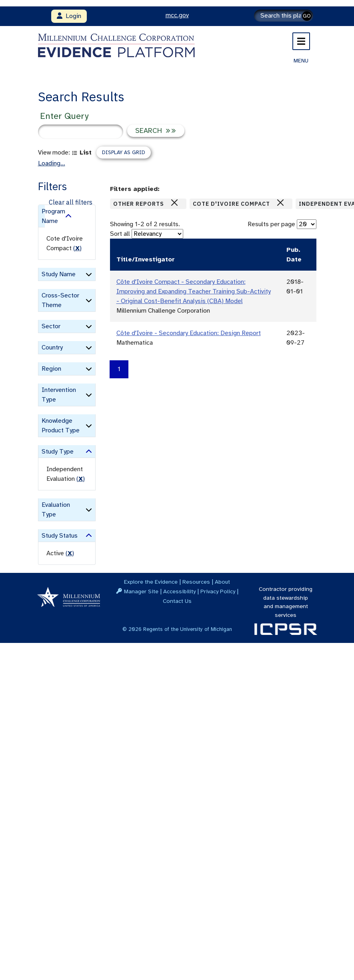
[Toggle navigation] (301, 41)
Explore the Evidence (151, 582)
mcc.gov (177, 15)
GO (307, 16)
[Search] (284, 16)
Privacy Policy (218, 591)
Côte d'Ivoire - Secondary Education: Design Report (189, 333)
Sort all (120, 234)
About (222, 582)
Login (69, 16)
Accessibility (179, 591)
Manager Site (141, 591)
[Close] (174, 203)
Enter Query (64, 116)
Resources (196, 582)
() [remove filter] (77, 248)
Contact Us (177, 601)
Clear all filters (71, 202)
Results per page (271, 224)
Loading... (52, 163)
